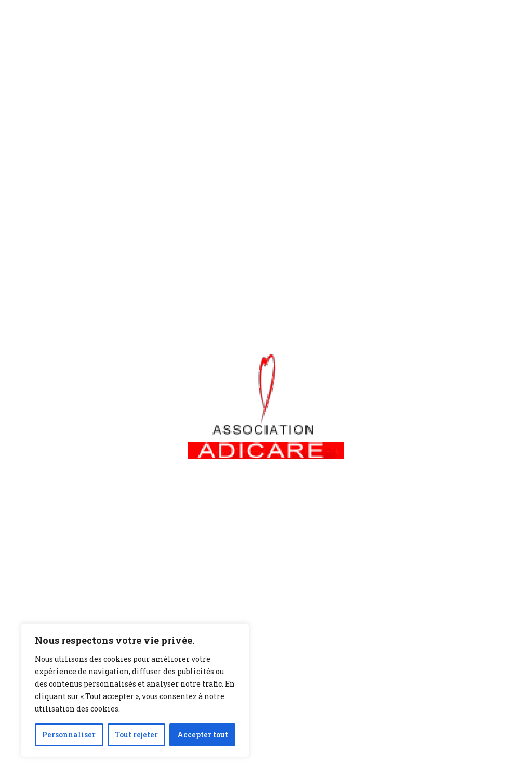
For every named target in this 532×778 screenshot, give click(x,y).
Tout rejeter (136, 735)
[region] (135, 690)
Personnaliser (69, 735)
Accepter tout (203, 735)
